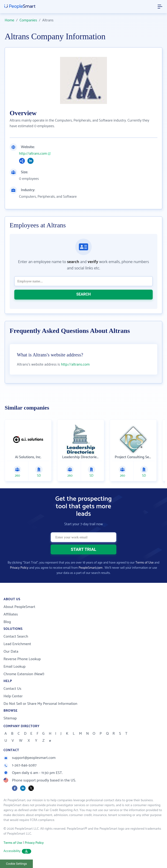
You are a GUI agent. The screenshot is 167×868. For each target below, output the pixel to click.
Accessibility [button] (17, 851)
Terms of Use (144, 563)
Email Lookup (15, 667)
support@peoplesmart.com (30, 758)
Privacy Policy (19, 568)
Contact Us (12, 689)
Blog (7, 622)
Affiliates (11, 614)
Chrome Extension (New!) (24, 674)
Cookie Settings (17, 864)
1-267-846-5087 (20, 765)
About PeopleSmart (19, 607)
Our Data (11, 652)
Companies (28, 20)
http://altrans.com (33, 154)
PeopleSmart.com (91, 568)
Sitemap (10, 718)
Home (9, 20)
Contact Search (16, 637)
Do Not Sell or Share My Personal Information (40, 704)
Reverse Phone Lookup (22, 659)
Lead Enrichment (17, 644)
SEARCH (83, 294)
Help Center (13, 696)
